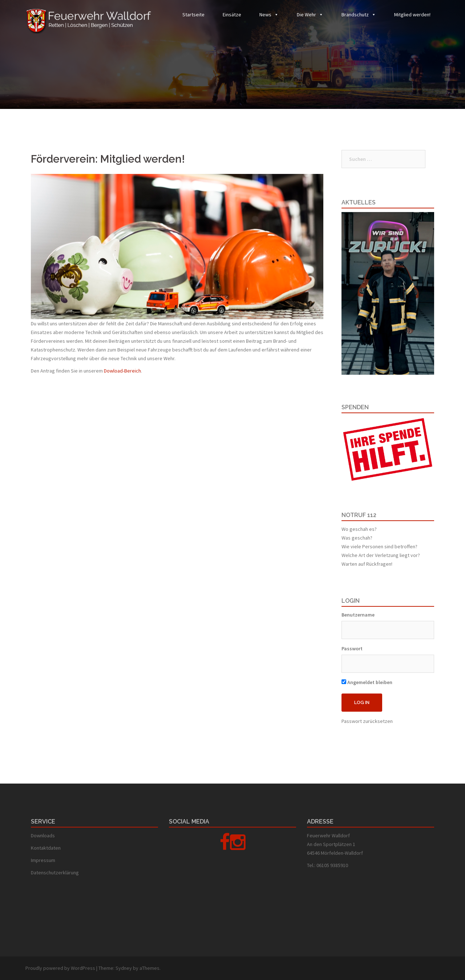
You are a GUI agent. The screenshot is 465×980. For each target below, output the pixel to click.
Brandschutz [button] (355, 15)
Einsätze (232, 15)
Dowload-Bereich (122, 371)
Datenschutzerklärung (55, 873)
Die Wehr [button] (306, 15)
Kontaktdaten (46, 848)
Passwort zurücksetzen (367, 721)
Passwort (352, 648)
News (265, 15)
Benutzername (358, 615)
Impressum (43, 860)
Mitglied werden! (412, 15)
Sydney (124, 968)
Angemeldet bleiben (367, 682)
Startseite (193, 15)
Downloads (43, 835)
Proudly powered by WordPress (60, 968)
